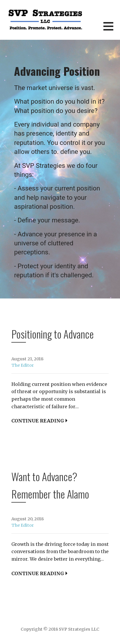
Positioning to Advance (53, 334)
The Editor (23, 365)
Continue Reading (38, 421)
